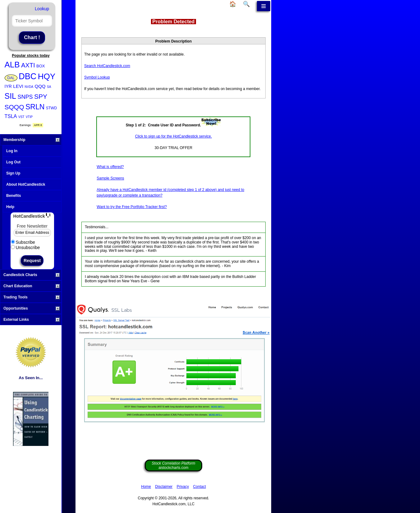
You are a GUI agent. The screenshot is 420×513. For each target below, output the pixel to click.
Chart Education (32, 286)
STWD (51, 108)
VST (21, 117)
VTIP (29, 117)
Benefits (14, 196)
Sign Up (13, 173)
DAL (11, 78)
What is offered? (110, 167)
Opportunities (32, 308)
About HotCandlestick (26, 184)
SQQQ (14, 107)
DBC (27, 76)
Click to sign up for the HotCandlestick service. (173, 136)
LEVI (18, 86)
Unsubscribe (25, 247)
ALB (12, 65)
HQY (47, 76)
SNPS (25, 97)
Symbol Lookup (97, 77)
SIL (11, 96)
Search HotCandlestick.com (107, 66)
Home (146, 487)
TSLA (11, 116)
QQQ (40, 86)
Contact (199, 487)
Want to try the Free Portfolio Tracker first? (132, 207)
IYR (8, 86)
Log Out (13, 162)
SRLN (35, 107)
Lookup (42, 9)
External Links (32, 320)
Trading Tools (32, 297)
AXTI (28, 65)
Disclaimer (164, 487)
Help (10, 207)
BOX (41, 66)
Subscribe (23, 242)
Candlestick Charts (32, 275)
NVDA (29, 87)
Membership (32, 140)
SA (49, 87)
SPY (41, 96)
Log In (12, 151)
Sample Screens (110, 178)
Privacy (183, 487)
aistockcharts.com (173, 465)
